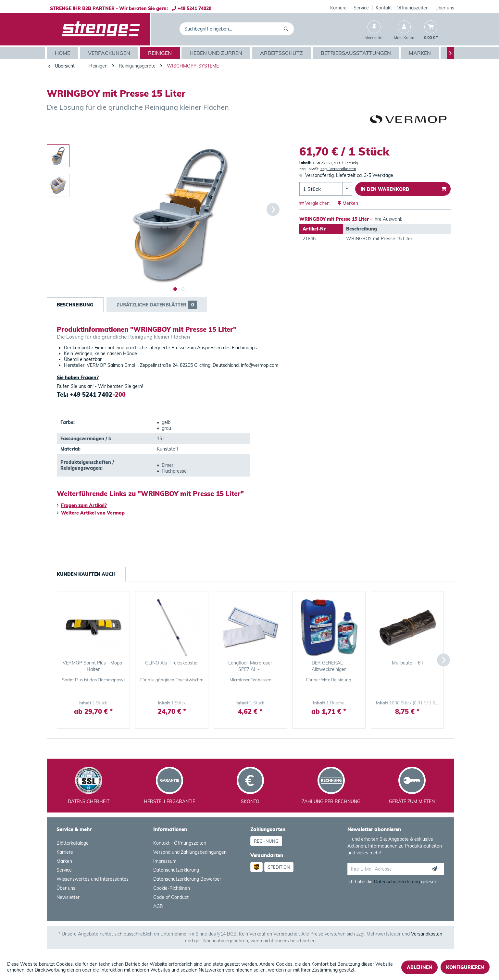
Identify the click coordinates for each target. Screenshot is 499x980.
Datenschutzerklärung (176, 870)
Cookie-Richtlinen (172, 888)
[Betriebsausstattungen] (357, 53)
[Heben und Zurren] (217, 53)
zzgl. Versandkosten (338, 169)
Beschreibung (75, 305)
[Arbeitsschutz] (282, 53)
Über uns (445, 8)
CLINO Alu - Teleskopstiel (172, 663)
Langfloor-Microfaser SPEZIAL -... (250, 666)
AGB (158, 906)
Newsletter (68, 897)
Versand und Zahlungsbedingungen (190, 852)
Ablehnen (419, 967)
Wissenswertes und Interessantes (93, 879)
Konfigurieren (465, 967)
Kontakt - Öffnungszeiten (402, 8)
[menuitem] (339, 8)
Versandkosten (427, 934)
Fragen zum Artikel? (82, 505)
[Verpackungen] (110, 53)
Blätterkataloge (73, 843)
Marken (64, 861)
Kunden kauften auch (86, 574)
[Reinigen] (161, 53)
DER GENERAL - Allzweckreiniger (329, 666)
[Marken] (421, 53)
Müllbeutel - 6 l (407, 663)
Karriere (338, 8)
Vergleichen (314, 203)
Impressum (165, 861)
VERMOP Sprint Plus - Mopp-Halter (93, 666)
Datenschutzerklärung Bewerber (187, 879)
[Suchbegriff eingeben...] (237, 29)
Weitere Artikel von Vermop (91, 513)
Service (361, 8)
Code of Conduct (171, 897)
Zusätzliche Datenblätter (157, 305)
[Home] (63, 53)
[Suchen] (287, 29)
